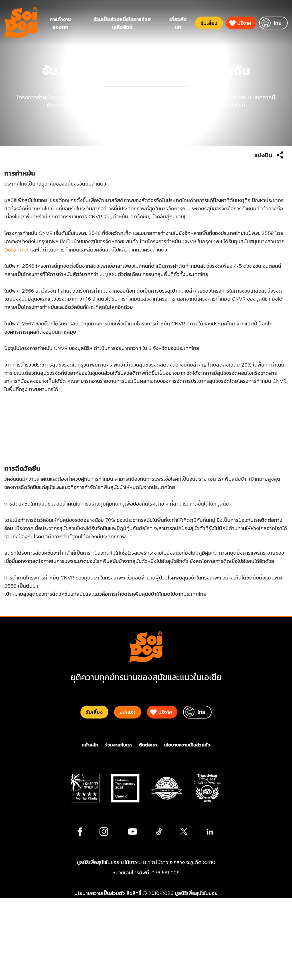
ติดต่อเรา (148, 827)
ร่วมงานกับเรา (118, 827)
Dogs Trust (35, 266)
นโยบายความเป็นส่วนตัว (187, 827)
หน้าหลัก (90, 827)
